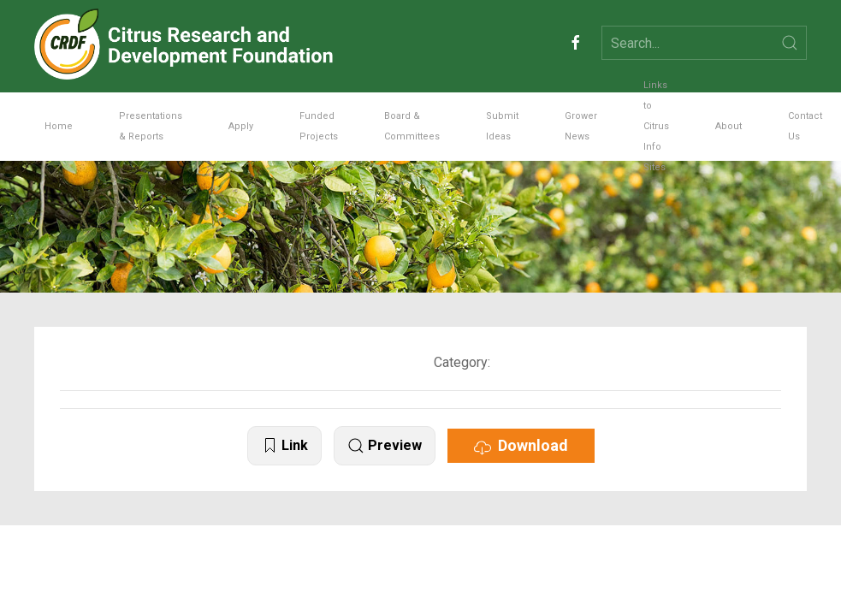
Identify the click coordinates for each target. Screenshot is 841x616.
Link (284, 446)
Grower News (581, 126)
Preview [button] (385, 446)
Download (521, 446)
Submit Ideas (502, 126)
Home (59, 126)
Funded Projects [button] (319, 126)
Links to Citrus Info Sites (656, 127)
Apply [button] (241, 126)
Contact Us (805, 126)
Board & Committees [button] (412, 126)
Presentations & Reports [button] (151, 126)
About (728, 126)
